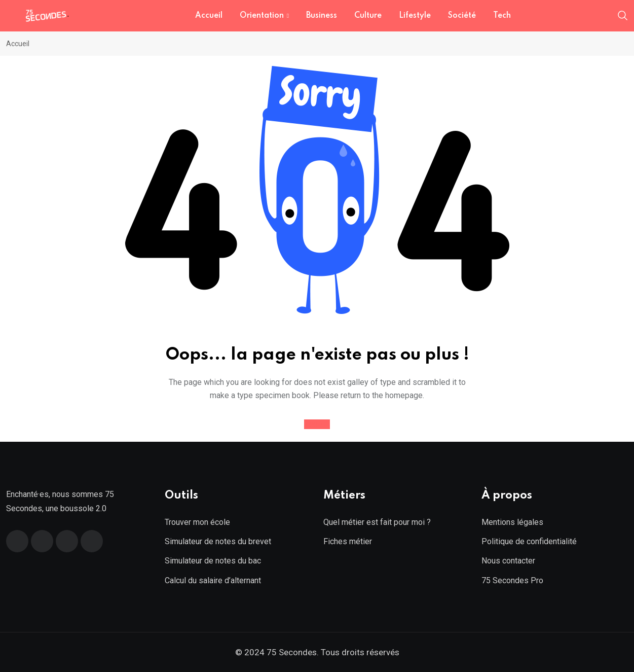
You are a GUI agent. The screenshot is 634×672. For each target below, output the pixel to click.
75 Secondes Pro (512, 580)
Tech (502, 16)
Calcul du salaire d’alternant (213, 580)
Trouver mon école (197, 522)
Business (322, 16)
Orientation (262, 16)
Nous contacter (508, 561)
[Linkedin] (67, 541)
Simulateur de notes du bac (213, 561)
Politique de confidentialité (529, 541)
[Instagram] (92, 541)
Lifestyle (415, 16)
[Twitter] (42, 541)
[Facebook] (17, 541)
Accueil (209, 16)
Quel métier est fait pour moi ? (377, 522)
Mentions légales (512, 522)
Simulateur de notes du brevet (218, 541)
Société (462, 16)
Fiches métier (348, 541)
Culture (368, 16)
